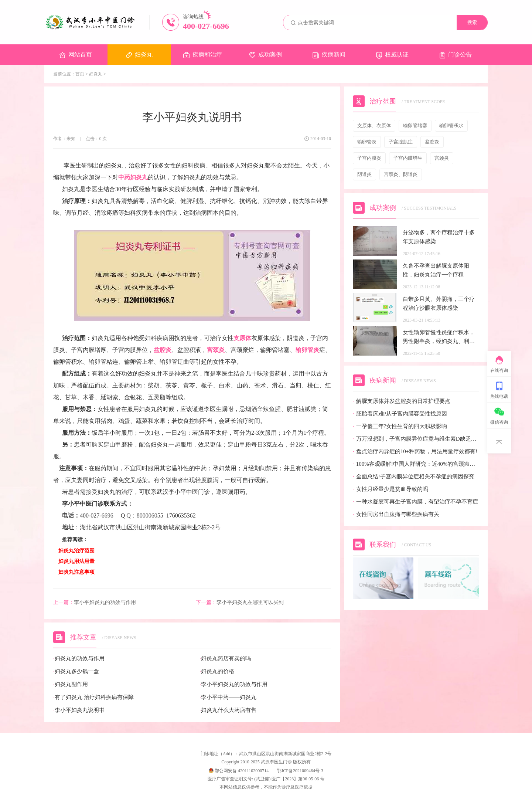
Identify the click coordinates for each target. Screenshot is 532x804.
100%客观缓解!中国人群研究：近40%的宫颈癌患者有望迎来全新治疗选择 (416, 464)
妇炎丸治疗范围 (76, 551)
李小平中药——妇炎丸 (228, 697)
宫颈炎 (216, 350)
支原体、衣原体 (374, 125)
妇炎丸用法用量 (76, 561)
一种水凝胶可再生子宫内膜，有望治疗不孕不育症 (415, 502)
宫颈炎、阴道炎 (401, 174)
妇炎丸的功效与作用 (79, 659)
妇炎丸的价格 (217, 671)
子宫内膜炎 (369, 158)
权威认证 (392, 55)
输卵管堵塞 (415, 125)
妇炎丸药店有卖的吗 (225, 659)
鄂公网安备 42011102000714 (239, 771)
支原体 (242, 338)
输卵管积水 (451, 125)
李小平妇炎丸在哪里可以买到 (240, 603)
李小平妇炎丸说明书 (79, 710)
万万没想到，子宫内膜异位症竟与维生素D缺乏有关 (416, 439)
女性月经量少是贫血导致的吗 (391, 489)
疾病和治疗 (203, 55)
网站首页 (76, 55)
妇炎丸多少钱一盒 (76, 671)
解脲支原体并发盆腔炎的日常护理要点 (402, 401)
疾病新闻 (329, 55)
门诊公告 (456, 55)
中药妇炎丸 (133, 177)
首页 (80, 74)
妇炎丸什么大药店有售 (228, 710)
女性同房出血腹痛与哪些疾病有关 (396, 514)
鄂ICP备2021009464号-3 (300, 771)
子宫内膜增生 (408, 158)
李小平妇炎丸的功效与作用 (95, 603)
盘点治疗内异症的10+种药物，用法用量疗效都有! (415, 452)
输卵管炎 (307, 350)
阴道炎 (364, 174)
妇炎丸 (139, 55)
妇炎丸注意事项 (76, 572)
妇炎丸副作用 (71, 684)
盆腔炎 (163, 350)
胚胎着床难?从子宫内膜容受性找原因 (400, 414)
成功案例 (266, 55)
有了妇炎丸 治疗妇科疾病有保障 (93, 697)
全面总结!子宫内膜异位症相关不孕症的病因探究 (414, 477)
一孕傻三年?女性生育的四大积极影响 (400, 426)
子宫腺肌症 (401, 142)
